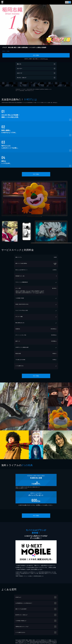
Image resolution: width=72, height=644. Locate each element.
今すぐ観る (36, 55)
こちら (46, 59)
